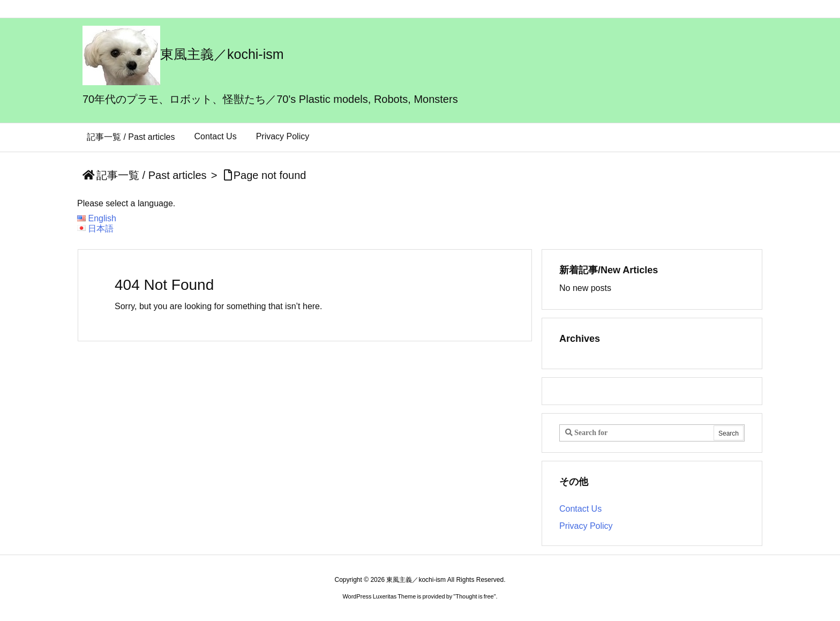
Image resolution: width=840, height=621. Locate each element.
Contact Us (580, 509)
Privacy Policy (586, 526)
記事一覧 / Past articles (152, 175)
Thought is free (474, 596)
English (102, 218)
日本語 (101, 229)
